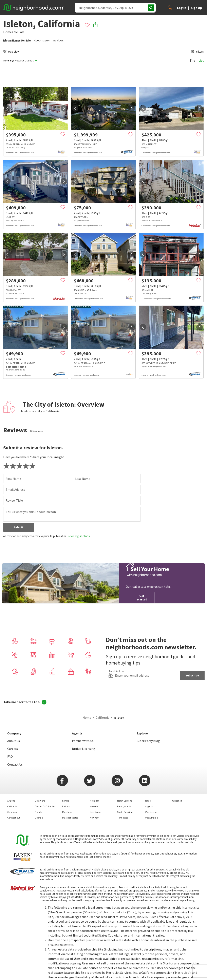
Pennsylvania (124, 806)
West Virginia (151, 818)
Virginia (149, 806)
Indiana (66, 806)
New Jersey (96, 812)
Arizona (11, 801)
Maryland (67, 812)
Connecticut (14, 818)
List (201, 60)
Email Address (15, 489)
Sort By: (9, 61)
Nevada (94, 806)
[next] (64, 108)
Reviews (59, 40)
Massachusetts (70, 818)
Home (87, 717)
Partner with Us (83, 741)
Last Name (83, 479)
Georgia (39, 818)
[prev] (7, 108)
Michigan (95, 801)
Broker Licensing (84, 749)
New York (94, 818)
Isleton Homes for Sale (17, 40)
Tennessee (123, 818)
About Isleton (42, 40)
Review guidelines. (79, 536)
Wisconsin (177, 801)
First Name (13, 479)
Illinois (66, 801)
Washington (151, 812)
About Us (14, 741)
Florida (38, 812)
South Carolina (125, 812)
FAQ (10, 756)
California (102, 717)
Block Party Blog (148, 741)
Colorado (12, 812)
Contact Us (15, 764)
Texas (148, 801)
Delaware (40, 801)
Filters (197, 52)
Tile (192, 60)
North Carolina (125, 801)
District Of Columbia (45, 806)
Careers (13, 749)
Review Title (14, 500)
